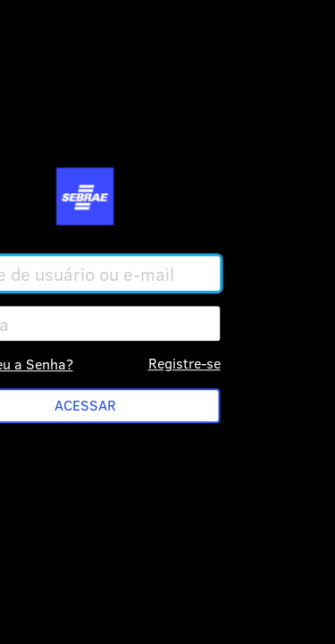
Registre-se (184, 363)
